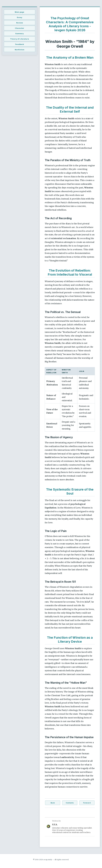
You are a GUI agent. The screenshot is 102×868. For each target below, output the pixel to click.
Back (53, 803)
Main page (20, 12)
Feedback (20, 44)
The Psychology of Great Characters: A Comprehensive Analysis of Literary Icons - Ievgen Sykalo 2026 (70, 24)
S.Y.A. (55, 825)
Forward (87, 803)
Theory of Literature (20, 39)
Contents (70, 803)
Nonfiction (20, 50)
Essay (20, 17)
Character (20, 28)
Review (20, 23)
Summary (20, 33)
